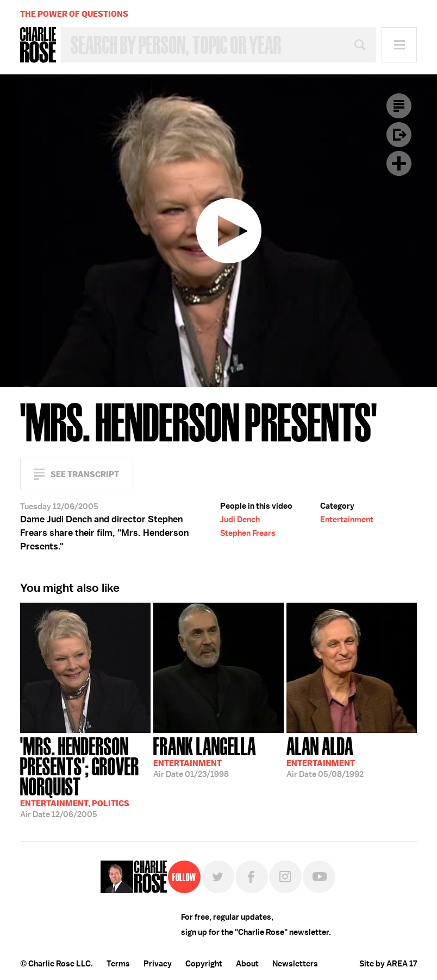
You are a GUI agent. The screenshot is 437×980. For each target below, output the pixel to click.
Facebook (252, 877)
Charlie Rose (38, 45)
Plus (399, 163)
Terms (118, 964)
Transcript (399, 106)
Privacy (158, 964)
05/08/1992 (325, 756)
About (247, 964)
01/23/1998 (205, 756)
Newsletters (295, 964)
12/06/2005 (85, 776)
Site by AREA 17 (388, 964)
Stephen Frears (248, 533)
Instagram (285, 877)
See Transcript (85, 474)
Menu (399, 45)
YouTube (319, 877)
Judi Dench (240, 520)
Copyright (204, 964)
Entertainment (347, 520)
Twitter (218, 877)
